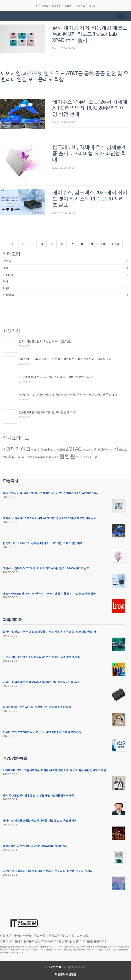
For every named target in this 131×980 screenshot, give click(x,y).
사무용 (55, 457)
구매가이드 (80, 6)
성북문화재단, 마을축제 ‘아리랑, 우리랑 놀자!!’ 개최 (48, 412)
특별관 (68, 6)
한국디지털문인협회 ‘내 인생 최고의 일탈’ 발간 (45, 341)
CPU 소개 (56, 6)
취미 (5, 281)
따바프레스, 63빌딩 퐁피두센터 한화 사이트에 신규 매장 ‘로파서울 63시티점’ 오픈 (65, 359)
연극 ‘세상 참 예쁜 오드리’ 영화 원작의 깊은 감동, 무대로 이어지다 (56, 377)
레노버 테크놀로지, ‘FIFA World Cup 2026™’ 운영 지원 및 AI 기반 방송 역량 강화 (49, 593)
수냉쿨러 (59, 450)
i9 (38, 449)
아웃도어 (8, 275)
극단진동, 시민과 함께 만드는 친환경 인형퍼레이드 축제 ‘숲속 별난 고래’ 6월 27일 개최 (68, 394)
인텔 (34, 450)
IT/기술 (7, 261)
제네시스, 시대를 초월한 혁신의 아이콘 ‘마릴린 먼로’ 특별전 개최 (40, 820)
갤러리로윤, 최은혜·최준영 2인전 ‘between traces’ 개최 (35, 846)
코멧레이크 (18, 449)
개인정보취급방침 (66, 974)
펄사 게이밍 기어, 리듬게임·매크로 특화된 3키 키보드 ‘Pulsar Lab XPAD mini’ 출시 (90, 34)
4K (85, 457)
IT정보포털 (54, 967)
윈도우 (110, 450)
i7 (4, 450)
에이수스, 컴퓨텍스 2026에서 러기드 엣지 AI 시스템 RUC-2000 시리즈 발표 (90, 198)
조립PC (46, 449)
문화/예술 (8, 295)
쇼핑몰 (92, 6)
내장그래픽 (16, 457)
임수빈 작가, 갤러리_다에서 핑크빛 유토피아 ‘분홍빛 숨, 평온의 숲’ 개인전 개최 (48, 871)
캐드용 (93, 457)
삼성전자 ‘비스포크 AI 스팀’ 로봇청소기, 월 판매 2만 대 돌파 (37, 707)
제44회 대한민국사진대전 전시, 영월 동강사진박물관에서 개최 (38, 795)
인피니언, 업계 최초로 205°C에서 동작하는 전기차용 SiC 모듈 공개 (41, 682)
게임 (5, 268)
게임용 (29, 457)
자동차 (7, 288)
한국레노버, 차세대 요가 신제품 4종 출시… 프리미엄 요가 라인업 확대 (89, 153)
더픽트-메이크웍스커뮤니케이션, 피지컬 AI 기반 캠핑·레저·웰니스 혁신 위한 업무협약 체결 (54, 770)
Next (116, 244)
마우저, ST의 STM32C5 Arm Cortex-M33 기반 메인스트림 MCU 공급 (43, 732)
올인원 (67, 456)
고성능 (80, 457)
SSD (5, 457)
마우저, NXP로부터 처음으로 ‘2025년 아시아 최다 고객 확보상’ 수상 (41, 657)
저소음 (100, 449)
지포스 (121, 449)
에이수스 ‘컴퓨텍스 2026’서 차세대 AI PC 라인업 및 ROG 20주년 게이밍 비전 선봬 (90, 108)
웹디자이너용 (42, 457)
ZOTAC (73, 449)
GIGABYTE (88, 450)
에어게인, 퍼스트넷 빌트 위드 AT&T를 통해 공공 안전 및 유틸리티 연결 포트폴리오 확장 (65, 76)
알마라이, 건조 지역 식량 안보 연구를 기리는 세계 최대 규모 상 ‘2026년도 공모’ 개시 (51, 631)
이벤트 (45, 6)
